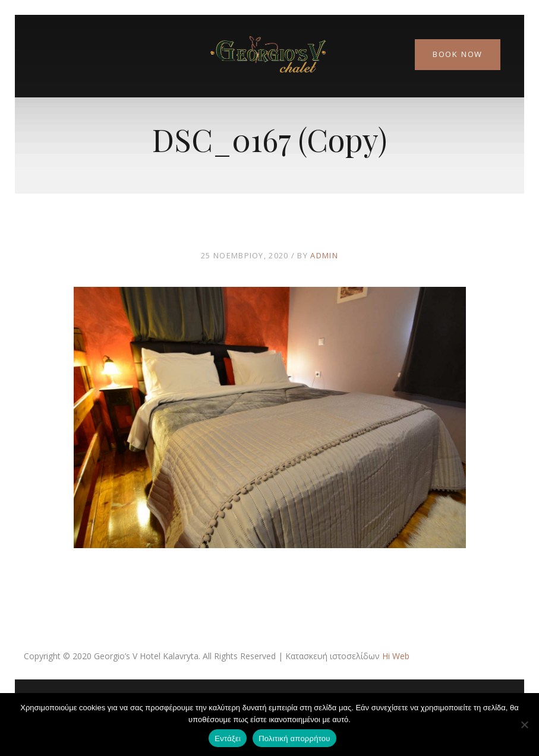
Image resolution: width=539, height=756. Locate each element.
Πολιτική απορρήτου (294, 738)
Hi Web (396, 656)
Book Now (458, 54)
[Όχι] (524, 725)
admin (324, 255)
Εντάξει (228, 738)
